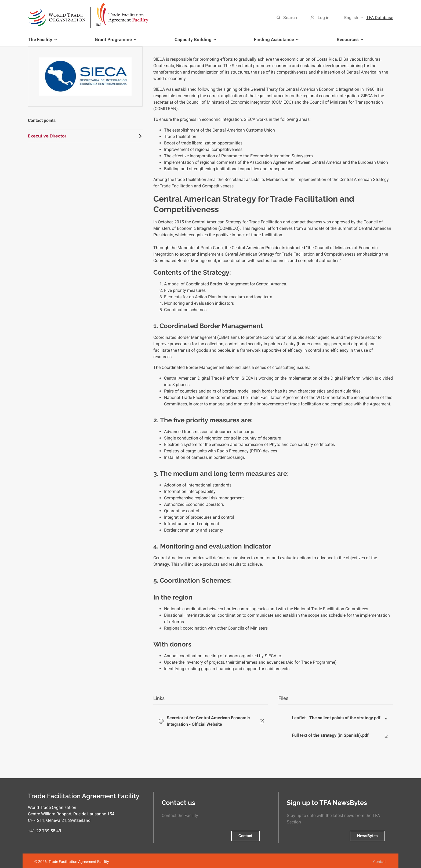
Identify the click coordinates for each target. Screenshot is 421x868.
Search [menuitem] (290, 18)
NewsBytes (367, 836)
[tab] (85, 136)
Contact (245, 836)
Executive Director (47, 136)
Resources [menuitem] (349, 41)
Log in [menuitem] (324, 18)
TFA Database (380, 18)
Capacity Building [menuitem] (194, 41)
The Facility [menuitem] (43, 41)
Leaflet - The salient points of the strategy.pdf (336, 718)
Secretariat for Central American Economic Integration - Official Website (208, 721)
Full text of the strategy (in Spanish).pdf (330, 735)
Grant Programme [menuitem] (115, 41)
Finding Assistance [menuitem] (275, 41)
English (351, 18)
